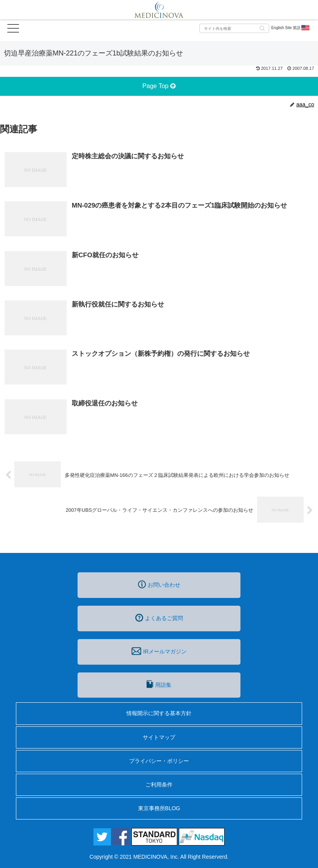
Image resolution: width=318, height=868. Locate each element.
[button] (262, 28)
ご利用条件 (159, 785)
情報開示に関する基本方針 (159, 713)
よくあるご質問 (159, 618)
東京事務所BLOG (159, 808)
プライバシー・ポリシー (159, 761)
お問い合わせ (159, 584)
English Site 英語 (291, 28)
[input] (234, 28)
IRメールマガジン (159, 651)
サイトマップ (159, 737)
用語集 (159, 684)
